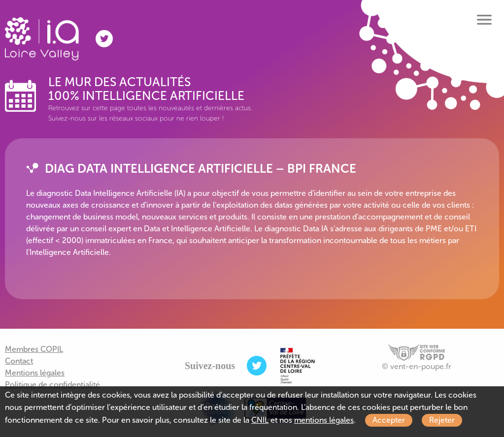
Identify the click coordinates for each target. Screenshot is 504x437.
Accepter (389, 420)
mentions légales (324, 420)
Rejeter (442, 420)
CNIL (260, 420)
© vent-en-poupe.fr (417, 366)
